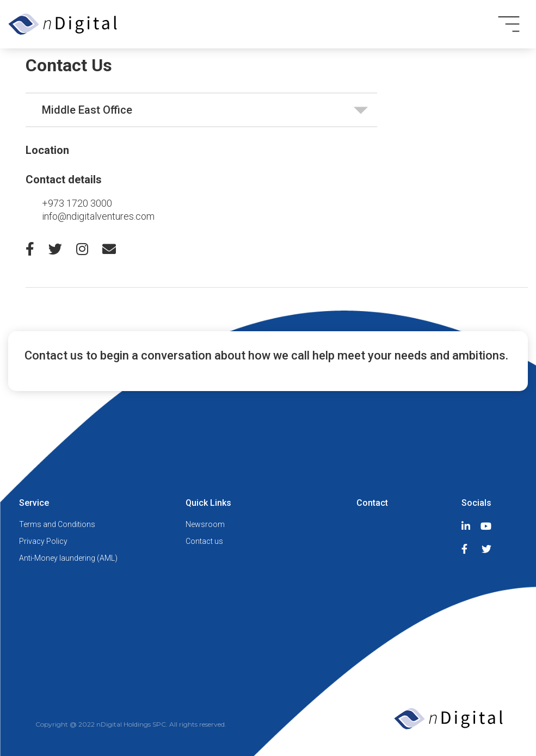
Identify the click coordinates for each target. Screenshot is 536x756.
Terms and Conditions (57, 524)
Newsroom (205, 524)
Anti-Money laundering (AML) (68, 558)
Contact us (204, 541)
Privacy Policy (43, 541)
